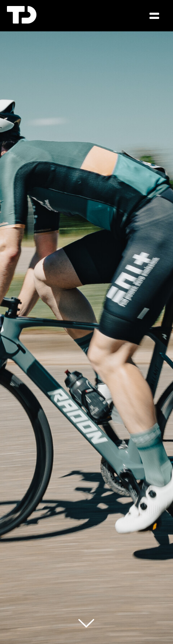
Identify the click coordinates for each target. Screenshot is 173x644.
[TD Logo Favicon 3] (22, 10)
